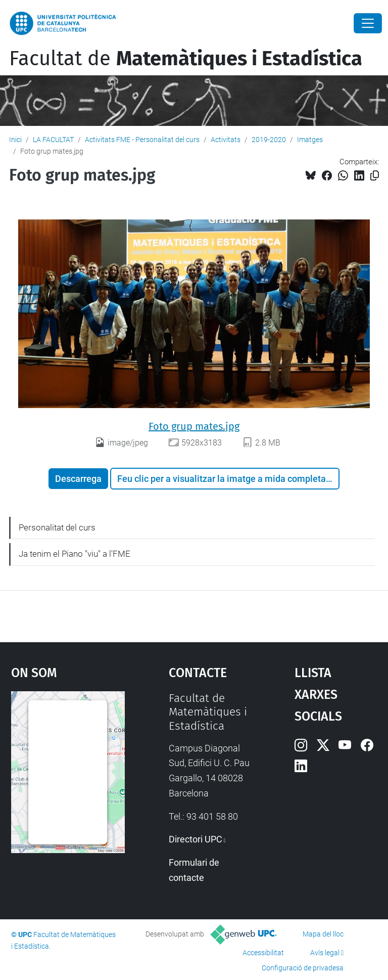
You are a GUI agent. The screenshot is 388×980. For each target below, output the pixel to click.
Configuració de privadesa (303, 968)
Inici (15, 140)
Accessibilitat (263, 953)
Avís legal (325, 953)
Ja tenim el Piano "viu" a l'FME (75, 554)
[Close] (368, 23)
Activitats (226, 140)
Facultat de (186, 59)
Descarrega (78, 479)
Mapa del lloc (323, 934)
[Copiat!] (375, 176)
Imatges (310, 140)
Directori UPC (196, 839)
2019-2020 (269, 140)
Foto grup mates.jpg (194, 426)
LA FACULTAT (53, 140)
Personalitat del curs (57, 527)
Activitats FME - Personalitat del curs (142, 140)
